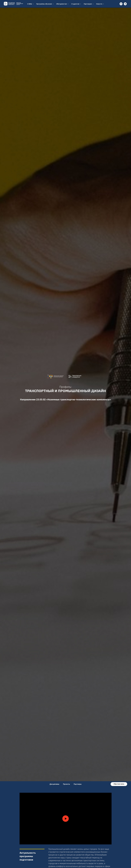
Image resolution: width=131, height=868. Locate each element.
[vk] (121, 4)
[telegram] (125, 4)
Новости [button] (99, 4)
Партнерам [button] (88, 4)
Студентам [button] (75, 4)
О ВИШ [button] (30, 4)
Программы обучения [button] (44, 4)
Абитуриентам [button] (62, 4)
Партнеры (78, 784)
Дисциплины (54, 784)
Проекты (66, 784)
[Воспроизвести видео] (66, 819)
